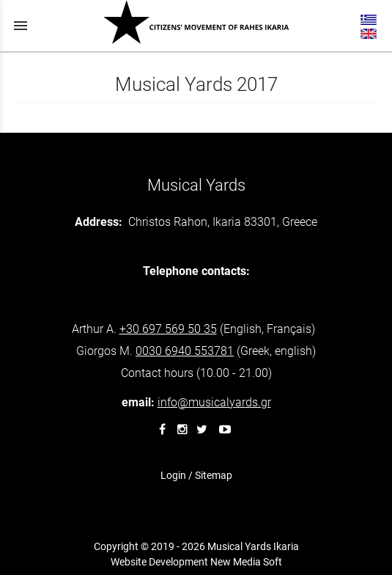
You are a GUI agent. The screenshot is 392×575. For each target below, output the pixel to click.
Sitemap (214, 475)
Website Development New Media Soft (196, 562)
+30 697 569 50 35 (168, 329)
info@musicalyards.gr (214, 402)
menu (21, 26)
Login (173, 475)
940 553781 (185, 351)
